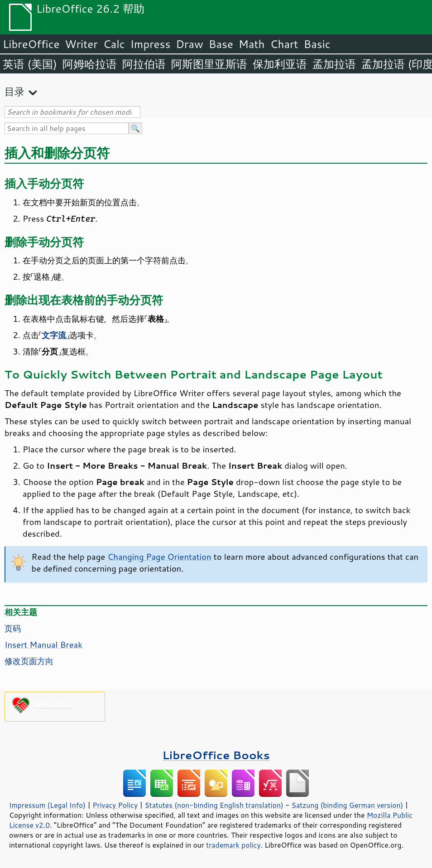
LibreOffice (31, 44)
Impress (151, 44)
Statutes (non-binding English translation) (214, 805)
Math (252, 44)
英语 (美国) (30, 64)
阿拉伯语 (144, 64)
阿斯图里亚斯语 (209, 64)
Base (221, 44)
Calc (114, 44)
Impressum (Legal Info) (47, 805)
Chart (284, 44)
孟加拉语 (334, 64)
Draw (189, 44)
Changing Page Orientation (159, 557)
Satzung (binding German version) (348, 805)
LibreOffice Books (216, 755)
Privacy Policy (115, 805)
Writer (81, 44)
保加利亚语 (280, 64)
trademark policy (233, 845)
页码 (13, 628)
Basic (317, 44)
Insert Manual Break (43, 645)
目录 (14, 91)
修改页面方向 (29, 661)
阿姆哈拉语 (90, 64)
